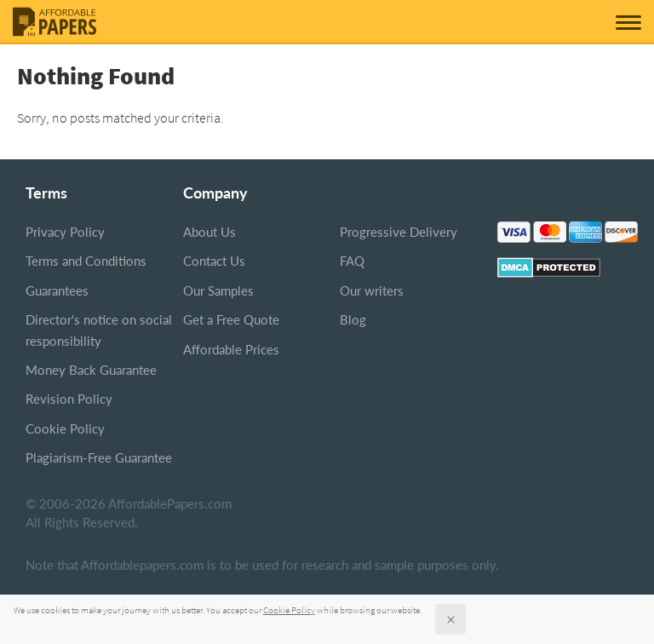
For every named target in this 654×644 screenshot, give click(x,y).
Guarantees (57, 290)
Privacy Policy (65, 232)
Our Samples (218, 290)
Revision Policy (69, 399)
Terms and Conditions (86, 261)
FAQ (352, 261)
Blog (353, 319)
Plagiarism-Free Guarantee (99, 457)
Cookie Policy (65, 428)
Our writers (372, 290)
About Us (209, 232)
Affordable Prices (231, 349)
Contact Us (214, 261)
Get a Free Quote (231, 319)
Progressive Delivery (399, 232)
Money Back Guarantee (91, 370)
